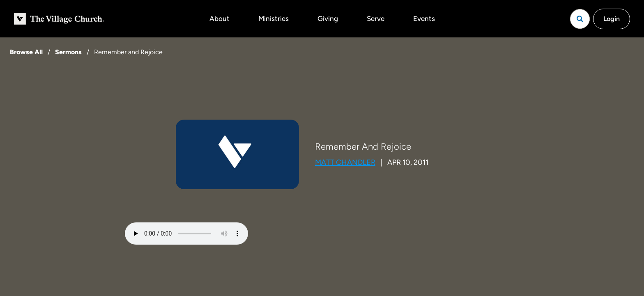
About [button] (220, 18)
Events (424, 18)
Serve (376, 18)
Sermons (68, 52)
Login (612, 19)
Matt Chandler (345, 162)
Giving (328, 18)
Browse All (26, 52)
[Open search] (580, 19)
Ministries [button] (274, 18)
